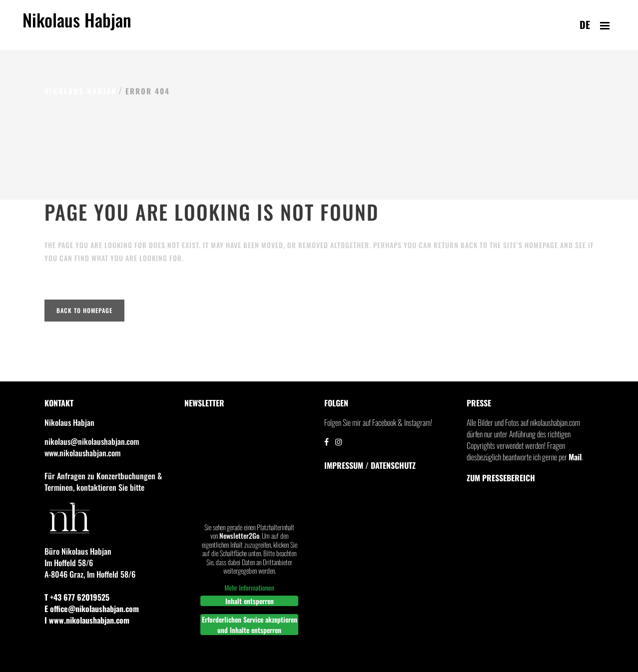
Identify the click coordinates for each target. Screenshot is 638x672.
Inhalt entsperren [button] (249, 601)
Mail (575, 457)
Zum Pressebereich (501, 478)
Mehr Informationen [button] (249, 588)
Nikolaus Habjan (77, 25)
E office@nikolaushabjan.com (92, 609)
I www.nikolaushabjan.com (87, 620)
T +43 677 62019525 (77, 597)
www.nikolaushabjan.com (82, 453)
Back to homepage (84, 310)
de (585, 24)
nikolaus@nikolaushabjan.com (92, 441)
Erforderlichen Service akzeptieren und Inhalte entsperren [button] (249, 625)
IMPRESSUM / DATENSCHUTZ (370, 465)
